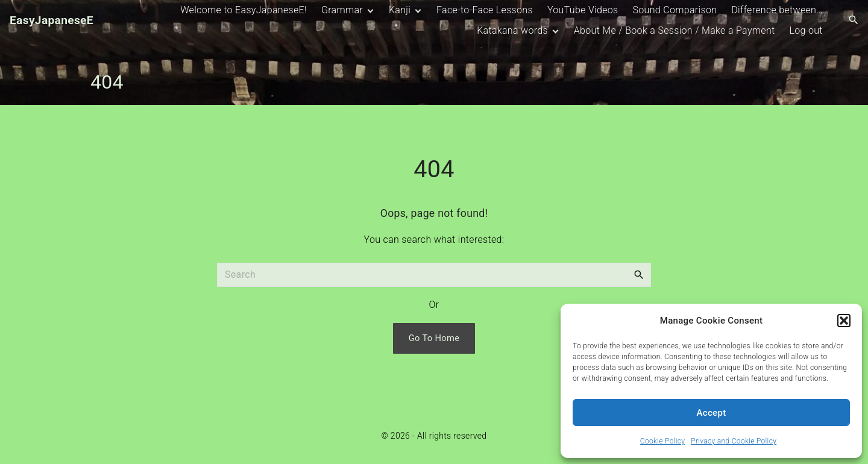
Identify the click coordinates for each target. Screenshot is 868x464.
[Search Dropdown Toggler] (854, 20)
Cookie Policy (662, 441)
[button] (844, 321)
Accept (712, 413)
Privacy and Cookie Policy (734, 441)
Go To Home (434, 338)
